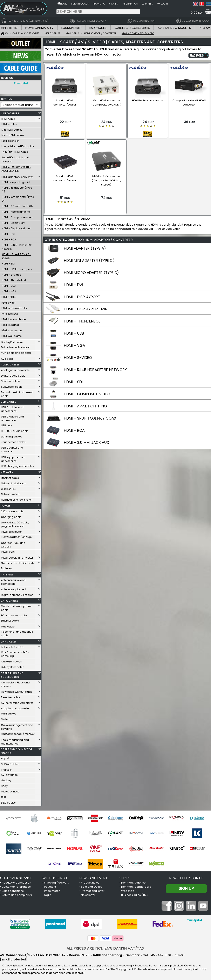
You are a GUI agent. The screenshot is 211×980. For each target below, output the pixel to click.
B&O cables (8, 802)
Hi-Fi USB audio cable (15, 430)
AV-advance (9, 774)
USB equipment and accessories (14, 458)
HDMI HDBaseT (10, 324)
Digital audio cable (13, 375)
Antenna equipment (14, 588)
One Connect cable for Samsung (15, 653)
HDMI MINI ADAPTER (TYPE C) (89, 260)
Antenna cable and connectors (13, 581)
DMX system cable (12, 666)
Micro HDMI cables (13, 134)
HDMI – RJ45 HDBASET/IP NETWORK (95, 370)
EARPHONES (98, 28)
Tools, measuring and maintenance (15, 741)
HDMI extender (10, 140)
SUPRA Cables (10, 763)
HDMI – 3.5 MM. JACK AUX (86, 442)
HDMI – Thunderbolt (14, 279)
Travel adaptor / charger (17, 536)
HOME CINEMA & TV (39, 28)
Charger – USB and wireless (13, 544)
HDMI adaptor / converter (17, 176)
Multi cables (9, 713)
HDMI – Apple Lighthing (16, 211)
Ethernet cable (10, 477)
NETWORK (7, 471)
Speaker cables (11, 380)
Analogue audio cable (15, 369)
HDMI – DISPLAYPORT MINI (86, 309)
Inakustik (7, 769)
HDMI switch (9, 302)
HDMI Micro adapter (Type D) (18, 198)
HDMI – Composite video (17, 216)
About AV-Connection (16, 882)
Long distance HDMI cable (18, 145)
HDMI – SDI (8, 263)
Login (164, 4)
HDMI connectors (12, 329)
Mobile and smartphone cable (16, 607)
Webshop (128, 890)
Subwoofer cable (12, 386)
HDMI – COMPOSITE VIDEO (87, 394)
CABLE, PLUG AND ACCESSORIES (12, 674)
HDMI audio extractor (14, 307)
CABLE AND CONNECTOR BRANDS (16, 750)
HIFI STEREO (9, 28)
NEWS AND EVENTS (94, 877)
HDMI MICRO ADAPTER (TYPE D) (91, 273)
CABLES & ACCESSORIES (132, 28)
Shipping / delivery (57, 882)
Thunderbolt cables (13, 441)
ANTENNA (7, 574)
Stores (114, 4)
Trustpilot (21, 83)
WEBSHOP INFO (55, 877)
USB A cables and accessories (12, 408)
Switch (5, 718)
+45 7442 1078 (160, 954)
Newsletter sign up (186, 877)
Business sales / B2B (135, 894)
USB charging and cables (17, 465)
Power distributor (11, 531)
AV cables (7, 358)
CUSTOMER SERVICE (16, 877)
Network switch (10, 493)
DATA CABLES (9, 600)
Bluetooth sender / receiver (18, 733)
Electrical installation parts (18, 562)
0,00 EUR (197, 13)
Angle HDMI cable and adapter (15, 158)
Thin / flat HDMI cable (15, 151)
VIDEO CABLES (10, 112)
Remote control (11, 696)
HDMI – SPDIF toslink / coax (18, 268)
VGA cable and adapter (16, 352)
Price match (52, 890)
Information (130, 4)
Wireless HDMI (10, 313)
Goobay (6, 779)
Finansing (99, 4)
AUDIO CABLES (10, 364)
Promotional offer (93, 890)
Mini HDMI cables (12, 129)
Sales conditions (13, 890)
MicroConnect (10, 790)
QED (3, 796)
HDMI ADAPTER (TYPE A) (85, 248)
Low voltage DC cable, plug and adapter (15, 523)
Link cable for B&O (12, 646)
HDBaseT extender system (17, 499)
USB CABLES (8, 401)
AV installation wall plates (17, 702)
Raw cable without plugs (17, 691)
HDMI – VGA (9, 290)
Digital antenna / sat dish (17, 594)
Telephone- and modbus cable (17, 633)
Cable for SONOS (11, 660)
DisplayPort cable (12, 341)
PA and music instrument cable (17, 393)
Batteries (6, 567)
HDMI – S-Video (11, 274)
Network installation (13, 482)
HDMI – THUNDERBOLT (83, 321)
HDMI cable (8, 118)
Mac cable (8, 626)
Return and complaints (17, 894)
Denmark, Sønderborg (136, 886)
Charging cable (11, 516)
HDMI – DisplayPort (13, 222)
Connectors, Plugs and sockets (15, 683)
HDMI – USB (9, 285)
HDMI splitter (9, 296)
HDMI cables (9, 123)
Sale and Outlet (91, 886)
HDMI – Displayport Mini (16, 227)
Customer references (16, 886)
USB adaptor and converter (12, 448)
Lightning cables (12, 435)
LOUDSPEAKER (72, 28)
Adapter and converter (15, 707)
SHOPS (125, 877)
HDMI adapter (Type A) (16, 181)
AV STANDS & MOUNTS (174, 28)
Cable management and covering (17, 726)
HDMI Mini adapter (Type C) (17, 188)
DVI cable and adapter (15, 346)
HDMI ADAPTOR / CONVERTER (109, 240)
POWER (5, 505)
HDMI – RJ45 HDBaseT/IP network (17, 246)
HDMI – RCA (9, 238)
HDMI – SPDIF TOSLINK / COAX (90, 418)
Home (64, 4)
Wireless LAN (9, 488)
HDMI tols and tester (14, 318)
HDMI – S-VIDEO (78, 358)
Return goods (80, 4)
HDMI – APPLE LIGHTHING (85, 406)
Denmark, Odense (133, 882)
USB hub (6, 424)
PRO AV (204, 28)
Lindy (4, 785)
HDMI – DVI (8, 233)
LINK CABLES (9, 641)
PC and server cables (14, 614)
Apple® (5, 757)
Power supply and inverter (17, 557)
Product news (90, 882)
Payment (50, 886)
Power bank (8, 551)
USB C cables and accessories (12, 417)
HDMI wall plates (12, 335)
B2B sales (147, 4)
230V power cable (12, 510)
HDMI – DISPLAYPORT (82, 297)
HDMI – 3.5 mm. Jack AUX (18, 205)
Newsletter (88, 894)
